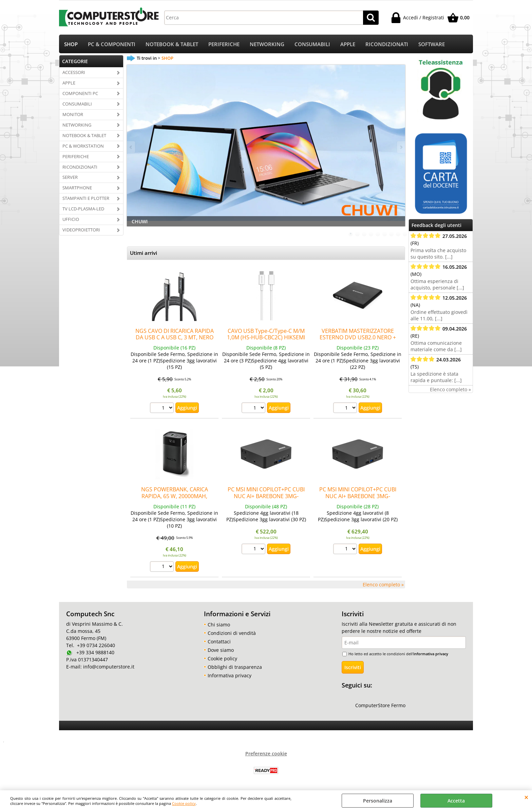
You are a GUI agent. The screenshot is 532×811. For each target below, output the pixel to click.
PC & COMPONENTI (112, 44)
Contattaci (219, 642)
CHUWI (140, 221)
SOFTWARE (432, 44)
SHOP (71, 44)
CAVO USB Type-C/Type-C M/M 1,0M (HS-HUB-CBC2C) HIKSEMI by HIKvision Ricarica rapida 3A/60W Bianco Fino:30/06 (266, 341)
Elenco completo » (383, 584)
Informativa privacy (230, 675)
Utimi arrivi (144, 253)
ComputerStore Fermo (380, 705)
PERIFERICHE (224, 44)
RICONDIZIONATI (387, 44)
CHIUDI (526, 797)
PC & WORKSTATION (83, 146)
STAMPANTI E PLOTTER (86, 198)
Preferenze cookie (266, 753)
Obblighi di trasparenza (235, 667)
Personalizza (378, 801)
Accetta (456, 801)
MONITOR (73, 114)
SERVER (70, 177)
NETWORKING (267, 44)
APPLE (348, 44)
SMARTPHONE (77, 188)
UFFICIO (71, 219)
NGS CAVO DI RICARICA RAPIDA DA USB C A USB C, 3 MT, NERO (175, 334)
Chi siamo (219, 625)
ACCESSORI (74, 72)
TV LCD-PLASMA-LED (83, 209)
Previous (131, 147)
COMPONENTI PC (80, 93)
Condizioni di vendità (232, 633)
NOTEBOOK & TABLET (172, 44)
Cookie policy (184, 803)
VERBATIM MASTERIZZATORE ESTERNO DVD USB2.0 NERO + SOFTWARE (358, 337)
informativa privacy (431, 654)
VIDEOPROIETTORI (81, 230)
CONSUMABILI (312, 44)
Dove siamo (221, 650)
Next (401, 147)
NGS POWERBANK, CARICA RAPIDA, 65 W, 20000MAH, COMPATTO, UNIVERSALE (175, 496)
